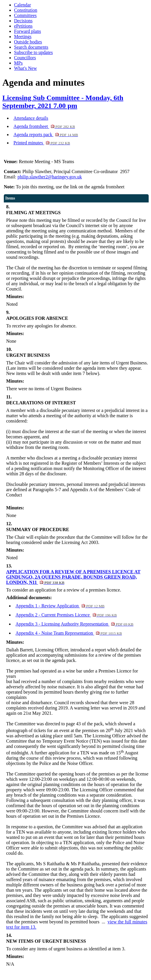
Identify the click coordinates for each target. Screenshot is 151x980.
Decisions (23, 21)
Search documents (31, 47)
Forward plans (28, 31)
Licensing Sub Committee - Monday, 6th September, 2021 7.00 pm (63, 102)
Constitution (26, 10)
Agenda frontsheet (44, 126)
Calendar (23, 5)
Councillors (25, 58)
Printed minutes (42, 143)
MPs (18, 63)
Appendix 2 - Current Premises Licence (66, 615)
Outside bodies (28, 42)
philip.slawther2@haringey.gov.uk (50, 177)
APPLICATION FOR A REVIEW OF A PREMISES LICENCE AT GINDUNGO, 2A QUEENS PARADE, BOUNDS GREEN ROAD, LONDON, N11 (73, 577)
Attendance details (31, 118)
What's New (25, 68)
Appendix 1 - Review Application (60, 606)
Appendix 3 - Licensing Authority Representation (74, 624)
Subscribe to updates (33, 52)
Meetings (23, 37)
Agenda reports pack (46, 135)
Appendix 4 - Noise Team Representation (69, 633)
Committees (25, 15)
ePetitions (23, 26)
